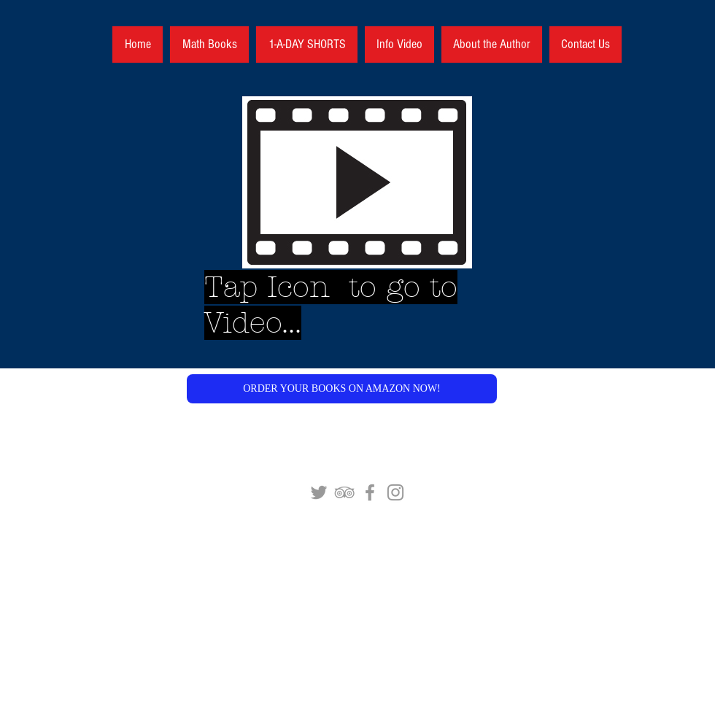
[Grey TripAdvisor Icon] (344, 492)
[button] (342, 389)
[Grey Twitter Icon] (319, 492)
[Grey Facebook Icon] (370, 492)
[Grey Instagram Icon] (395, 492)
